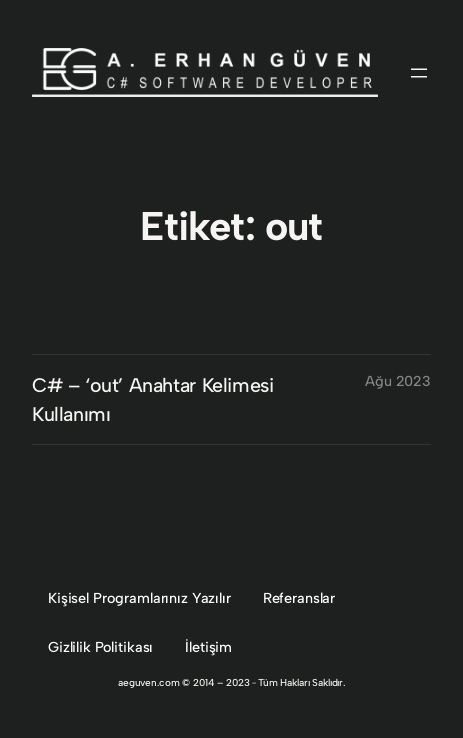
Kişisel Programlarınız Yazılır (139, 598)
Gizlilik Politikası (100, 647)
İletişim (208, 647)
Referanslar (299, 598)
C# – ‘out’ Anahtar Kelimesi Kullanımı (152, 399)
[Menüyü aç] (419, 73)
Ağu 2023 (398, 381)
